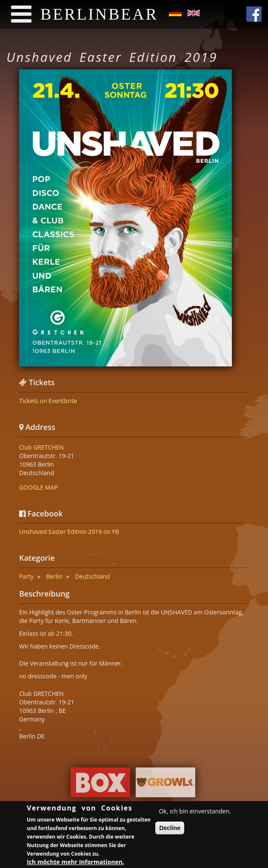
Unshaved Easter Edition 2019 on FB (69, 532)
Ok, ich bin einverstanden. (195, 812)
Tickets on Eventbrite (48, 401)
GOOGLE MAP (38, 487)
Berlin (54, 576)
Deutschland (92, 576)
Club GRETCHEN (41, 447)
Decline (170, 829)
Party (26, 576)
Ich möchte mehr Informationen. (76, 863)
